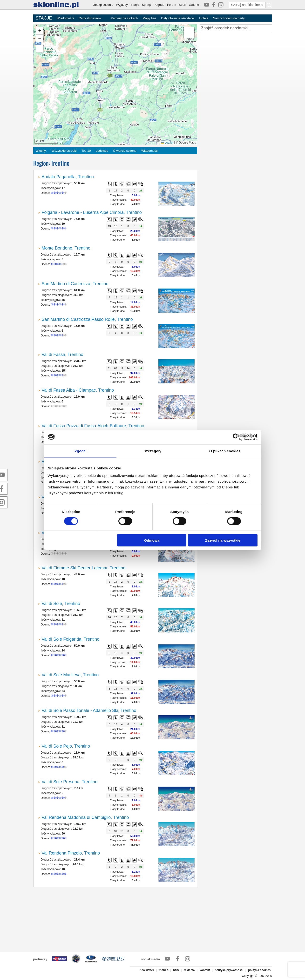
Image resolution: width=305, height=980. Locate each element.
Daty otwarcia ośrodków (178, 18)
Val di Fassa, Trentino (63, 355)
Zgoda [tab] (80, 451)
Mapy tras (149, 18)
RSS (176, 970)
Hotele (204, 18)
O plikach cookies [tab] (225, 451)
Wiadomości (65, 18)
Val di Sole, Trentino (61, 604)
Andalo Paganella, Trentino (68, 177)
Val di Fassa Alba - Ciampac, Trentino (78, 390)
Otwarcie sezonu (125, 151)
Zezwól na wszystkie (223, 540)
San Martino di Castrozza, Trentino (75, 284)
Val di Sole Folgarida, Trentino (71, 639)
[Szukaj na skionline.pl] (269, 5)
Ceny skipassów (90, 18)
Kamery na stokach (124, 18)
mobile (164, 970)
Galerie (194, 5)
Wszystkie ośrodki (64, 151)
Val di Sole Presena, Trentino (70, 782)
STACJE (44, 18)
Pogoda (159, 5)
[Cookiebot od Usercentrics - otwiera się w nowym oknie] (236, 437)
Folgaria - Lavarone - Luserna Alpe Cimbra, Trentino (92, 212)
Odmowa (152, 540)
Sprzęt (146, 5)
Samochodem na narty (229, 18)
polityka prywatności (229, 970)
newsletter (147, 970)
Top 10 (86, 151)
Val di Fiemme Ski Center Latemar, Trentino (84, 568)
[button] (40, 31)
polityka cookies (259, 970)
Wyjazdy (122, 5)
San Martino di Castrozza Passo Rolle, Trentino (87, 319)
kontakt (205, 970)
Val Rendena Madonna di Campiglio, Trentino (85, 817)
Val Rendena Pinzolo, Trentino (71, 853)
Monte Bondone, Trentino (66, 248)
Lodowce (102, 151)
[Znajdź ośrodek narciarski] (236, 28)
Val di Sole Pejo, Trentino (66, 746)
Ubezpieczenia (103, 5)
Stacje (135, 5)
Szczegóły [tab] (152, 451)
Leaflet (167, 143)
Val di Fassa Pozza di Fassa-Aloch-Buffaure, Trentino (93, 426)
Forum (172, 5)
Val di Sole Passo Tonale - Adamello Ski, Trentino (89, 710)
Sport (182, 5)
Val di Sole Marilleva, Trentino (70, 675)
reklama (189, 970)
